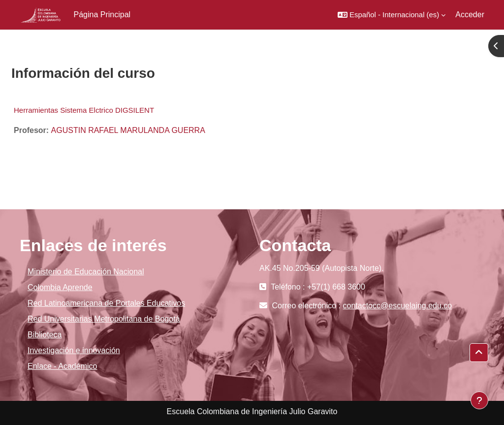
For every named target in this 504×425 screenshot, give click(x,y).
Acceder (470, 15)
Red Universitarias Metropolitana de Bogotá (104, 319)
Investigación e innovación (74, 350)
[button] (392, 15)
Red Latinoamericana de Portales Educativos (106, 303)
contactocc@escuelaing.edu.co (398, 306)
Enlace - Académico (62, 366)
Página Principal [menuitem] (102, 15)
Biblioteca (45, 335)
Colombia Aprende (60, 287)
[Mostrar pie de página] (479, 400)
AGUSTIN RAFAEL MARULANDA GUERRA (128, 130)
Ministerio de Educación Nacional (86, 272)
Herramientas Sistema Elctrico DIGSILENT (84, 110)
